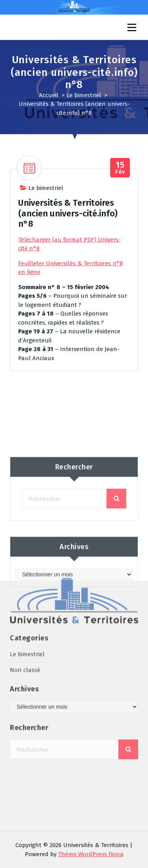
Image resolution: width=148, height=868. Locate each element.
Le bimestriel (84, 95)
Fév (120, 189)
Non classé (25, 594)
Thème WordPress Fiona (91, 854)
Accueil (49, 95)
